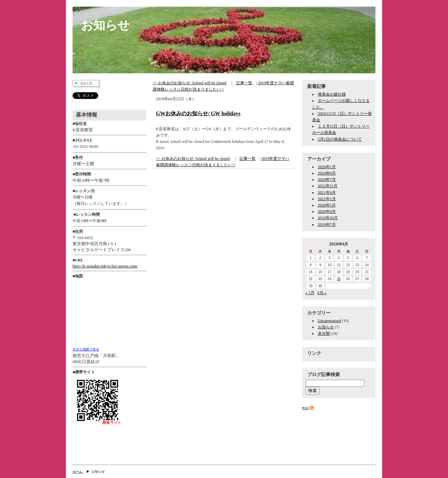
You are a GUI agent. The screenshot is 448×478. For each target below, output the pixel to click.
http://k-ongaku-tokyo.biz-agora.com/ (105, 266)
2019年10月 (328, 218)
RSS (306, 408)
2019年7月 (327, 225)
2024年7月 (327, 180)
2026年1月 (327, 167)
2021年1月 (327, 199)
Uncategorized (330, 321)
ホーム (78, 472)
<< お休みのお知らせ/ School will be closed (190, 83)
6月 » (322, 293)
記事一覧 (244, 83)
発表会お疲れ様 (332, 94)
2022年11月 (328, 186)
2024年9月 (327, 173)
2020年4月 (327, 212)
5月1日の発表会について (340, 139)
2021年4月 (327, 193)
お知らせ (105, 25)
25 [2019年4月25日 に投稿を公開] (339, 279)
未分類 (324, 333)
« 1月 (310, 293)
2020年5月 (327, 205)
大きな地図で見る (86, 349)
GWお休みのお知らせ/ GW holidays (198, 113)
